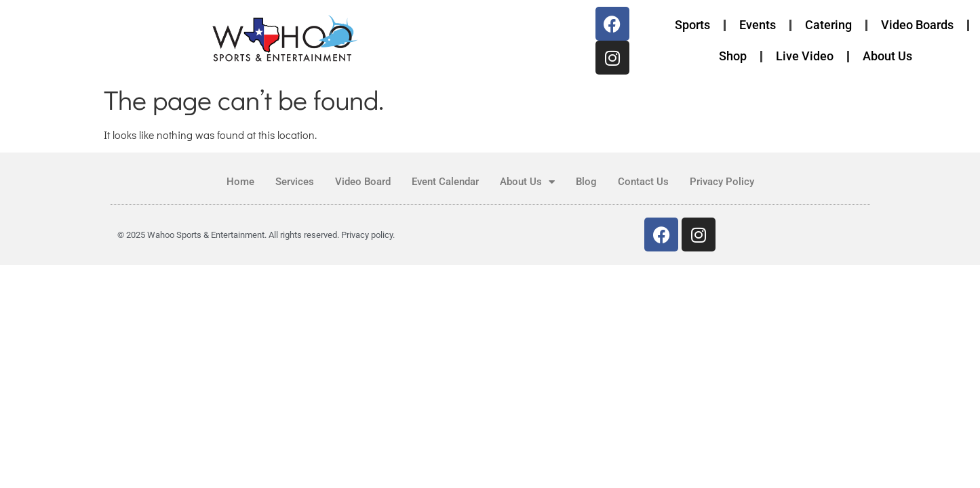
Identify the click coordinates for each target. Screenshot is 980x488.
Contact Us (643, 182)
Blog (586, 182)
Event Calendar (445, 182)
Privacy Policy (722, 182)
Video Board (363, 182)
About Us (887, 56)
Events (758, 25)
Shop (733, 56)
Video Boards (917, 25)
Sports (692, 25)
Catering (828, 25)
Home (240, 182)
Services (295, 182)
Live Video (805, 56)
